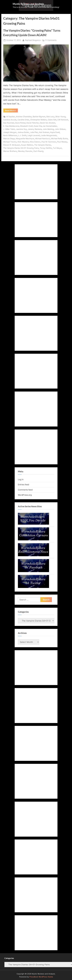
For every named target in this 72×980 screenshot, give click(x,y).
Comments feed (25, 490)
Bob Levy (50, 117)
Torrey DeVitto (46, 148)
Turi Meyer (57, 148)
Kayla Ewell (55, 132)
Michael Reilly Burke (59, 139)
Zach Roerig (38, 151)
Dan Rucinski (9, 123)
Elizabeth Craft (27, 126)
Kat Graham (44, 132)
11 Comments (51, 40)
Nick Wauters (23, 142)
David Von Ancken (48, 123)
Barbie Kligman (39, 117)
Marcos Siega (9, 139)
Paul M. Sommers (49, 142)
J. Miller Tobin (9, 129)
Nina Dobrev (35, 142)
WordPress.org (25, 495)
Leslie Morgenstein (49, 135)
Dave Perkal (20, 123)
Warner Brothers (10, 151)
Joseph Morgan (10, 132)
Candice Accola (10, 120)
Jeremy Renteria (35, 129)
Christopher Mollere (38, 120)
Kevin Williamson (10, 135)
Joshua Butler (23, 132)
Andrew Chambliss (24, 117)
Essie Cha (38, 126)
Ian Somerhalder (50, 126)
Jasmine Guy (21, 129)
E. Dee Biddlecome (11, 126)
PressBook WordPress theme (41, 977)
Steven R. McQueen (12, 145)
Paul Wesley (62, 142)
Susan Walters (27, 145)
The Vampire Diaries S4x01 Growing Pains (21, 148)
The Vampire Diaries (43, 145)
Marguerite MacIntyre (25, 139)
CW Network (63, 120)
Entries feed (23, 485)
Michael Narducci (43, 139)
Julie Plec (34, 132)
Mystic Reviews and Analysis (28, 4)
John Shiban (60, 129)
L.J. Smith (22, 135)
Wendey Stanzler (25, 151)
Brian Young (61, 117)
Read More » (11, 111)
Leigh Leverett (34, 135)
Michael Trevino (10, 142)
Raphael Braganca (33, 40)
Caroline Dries (23, 120)
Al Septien (11, 117)
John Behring (48, 129)
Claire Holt (52, 120)
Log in (21, 479)
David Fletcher (33, 123)
